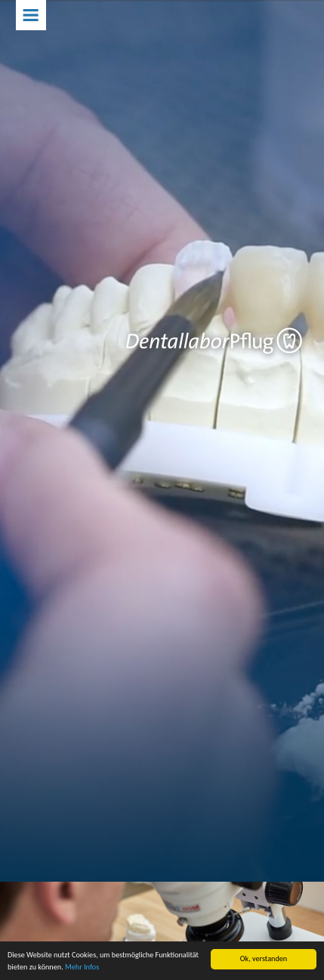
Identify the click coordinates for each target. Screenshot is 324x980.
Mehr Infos (82, 968)
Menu (31, 15)
